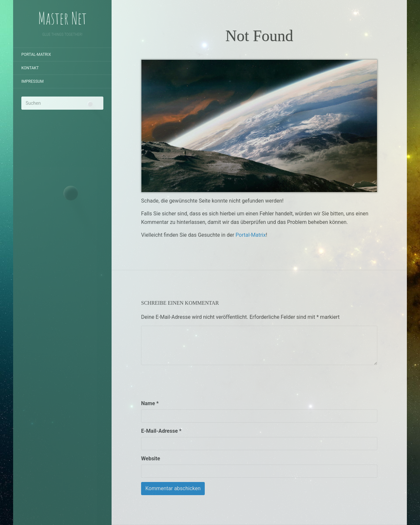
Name (150, 403)
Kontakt (30, 68)
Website (151, 459)
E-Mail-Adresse (161, 431)
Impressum (32, 81)
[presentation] (191, 382)
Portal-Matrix (36, 55)
